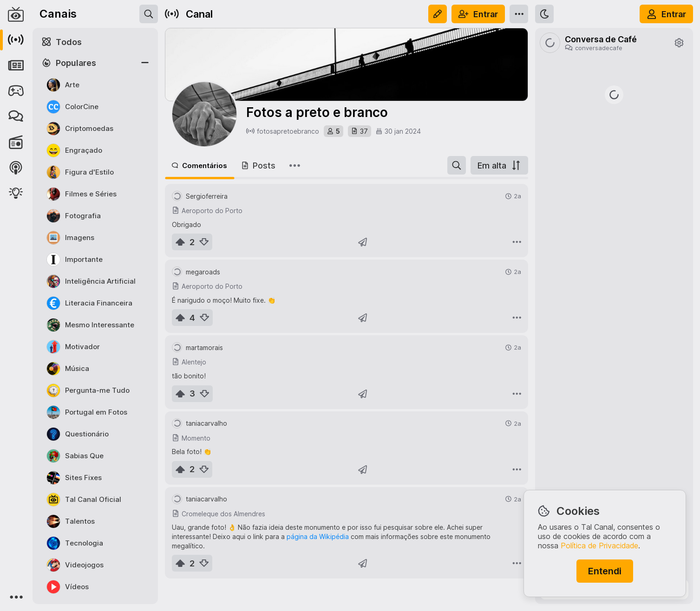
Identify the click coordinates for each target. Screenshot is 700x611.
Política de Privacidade (599, 546)
